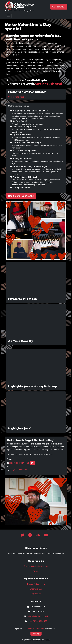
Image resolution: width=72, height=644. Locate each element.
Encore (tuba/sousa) (36, 584)
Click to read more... (17, 97)
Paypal (36, 571)
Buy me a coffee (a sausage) (36, 566)
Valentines (40, 629)
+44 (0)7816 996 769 (18, 470)
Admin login (36, 634)
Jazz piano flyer (28, 629)
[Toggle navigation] (8, 16)
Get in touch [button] (59, 7)
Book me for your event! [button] (21, 196)
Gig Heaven (36, 594)
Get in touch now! (49, 83)
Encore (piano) (36, 589)
